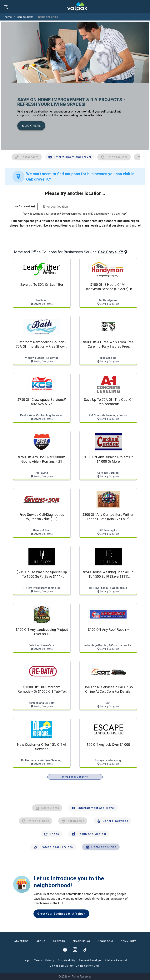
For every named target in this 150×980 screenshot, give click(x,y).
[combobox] (90, 206)
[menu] (6, 7)
